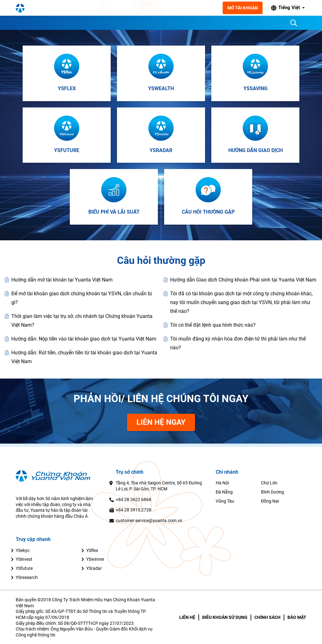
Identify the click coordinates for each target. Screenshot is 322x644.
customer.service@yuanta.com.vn (149, 521)
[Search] (294, 23)
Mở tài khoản (244, 8)
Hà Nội (222, 483)
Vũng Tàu (225, 501)
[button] (288, 8)
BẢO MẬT (297, 617)
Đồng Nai (270, 501)
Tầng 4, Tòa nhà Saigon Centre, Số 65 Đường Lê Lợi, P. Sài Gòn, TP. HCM (159, 486)
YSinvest (24, 559)
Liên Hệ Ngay (161, 422)
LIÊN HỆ (187, 617)
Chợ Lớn (269, 483)
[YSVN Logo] (53, 8)
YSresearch (27, 577)
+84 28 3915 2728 (133, 510)
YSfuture (24, 568)
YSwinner (95, 559)
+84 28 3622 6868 (133, 499)
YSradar (94, 568)
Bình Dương (272, 492)
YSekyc (23, 550)
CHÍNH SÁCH (267, 617)
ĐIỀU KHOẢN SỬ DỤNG (225, 617)
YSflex (92, 550)
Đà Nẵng (224, 492)
